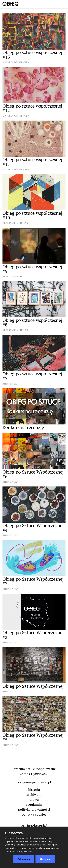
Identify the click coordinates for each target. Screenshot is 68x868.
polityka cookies (34, 814)
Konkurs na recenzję (23, 427)
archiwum (34, 794)
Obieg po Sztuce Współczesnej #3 (33, 581)
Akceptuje (45, 859)
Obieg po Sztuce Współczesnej (33, 686)
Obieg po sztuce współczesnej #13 (32, 55)
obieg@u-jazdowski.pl (34, 782)
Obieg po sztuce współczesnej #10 (32, 215)
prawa (34, 799)
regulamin (34, 804)
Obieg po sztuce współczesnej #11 (32, 162)
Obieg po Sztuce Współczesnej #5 (33, 737)
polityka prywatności (34, 809)
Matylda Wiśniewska (16, 62)
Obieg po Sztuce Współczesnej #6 (33, 474)
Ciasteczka (14, 833)
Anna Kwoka (10, 384)
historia (34, 789)
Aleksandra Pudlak (15, 223)
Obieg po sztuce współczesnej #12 (32, 108)
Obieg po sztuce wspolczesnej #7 (32, 376)
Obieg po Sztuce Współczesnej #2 (33, 635)
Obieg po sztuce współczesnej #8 (32, 322)
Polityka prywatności (22, 851)
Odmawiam (24, 859)
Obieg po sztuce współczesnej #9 (32, 269)
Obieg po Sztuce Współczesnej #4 (33, 528)
